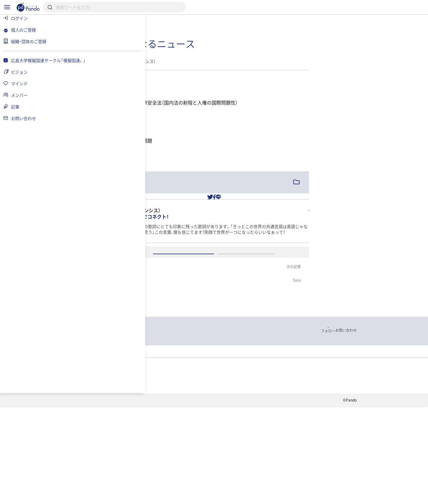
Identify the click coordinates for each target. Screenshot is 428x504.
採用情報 (178, 478)
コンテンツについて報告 (248, 499)
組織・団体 (141, 478)
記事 (204, 440)
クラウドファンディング (228, 478)
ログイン (216, 315)
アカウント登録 (279, 315)
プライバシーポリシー (154, 499)
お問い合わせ (200, 499)
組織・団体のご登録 (327, 478)
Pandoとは (280, 478)
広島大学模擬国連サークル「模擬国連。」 (145, 440)
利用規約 (112, 499)
